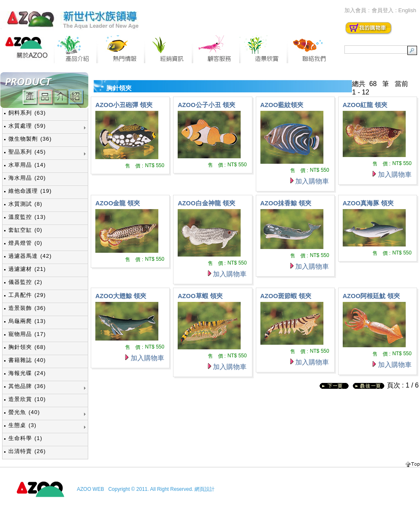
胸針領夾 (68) (27, 347)
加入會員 (355, 10)
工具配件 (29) (27, 295)
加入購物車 (312, 181)
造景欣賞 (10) (27, 399)
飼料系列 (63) (27, 113)
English (407, 10)
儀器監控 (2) (25, 282)
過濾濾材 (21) (27, 269)
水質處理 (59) (27, 126)
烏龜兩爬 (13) (27, 321)
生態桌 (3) (22, 425)
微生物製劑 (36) (30, 139)
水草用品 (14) (27, 165)
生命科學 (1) (25, 438)
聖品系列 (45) (27, 152)
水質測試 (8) (25, 204)
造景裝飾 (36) (27, 308)
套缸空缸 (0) (25, 230)
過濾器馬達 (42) (30, 256)
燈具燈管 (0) (25, 243)
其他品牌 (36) (27, 386)
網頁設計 (205, 489)
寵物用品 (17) (27, 334)
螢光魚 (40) (24, 412)
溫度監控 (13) (27, 217)
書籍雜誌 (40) (27, 360)
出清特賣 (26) (27, 451)
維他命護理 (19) (30, 191)
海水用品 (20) (27, 178)
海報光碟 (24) (27, 373)
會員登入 (383, 10)
